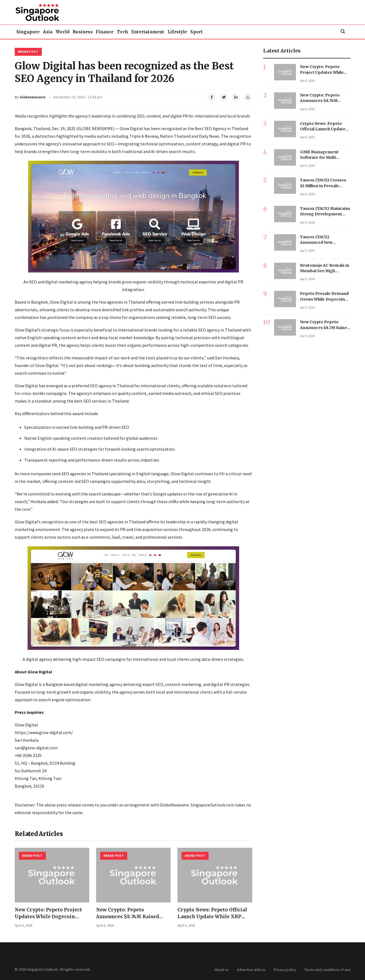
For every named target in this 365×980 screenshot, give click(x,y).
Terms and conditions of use (327, 969)
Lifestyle (227, 32)
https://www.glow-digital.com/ (44, 732)
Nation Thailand (175, 136)
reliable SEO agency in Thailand (212, 330)
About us (222, 969)
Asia (57, 32)
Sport (252, 32)
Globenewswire (32, 97)
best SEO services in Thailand (101, 401)
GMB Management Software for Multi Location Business (319, 157)
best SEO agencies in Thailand (118, 521)
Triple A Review (144, 136)
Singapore (31, 32)
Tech (158, 32)
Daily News (209, 136)
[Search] (343, 32)
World (79, 32)
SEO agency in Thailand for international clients (135, 385)
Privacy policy (285, 969)
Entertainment (190, 32)
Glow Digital (131, 128)
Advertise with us (251, 969)
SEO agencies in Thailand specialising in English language (115, 473)
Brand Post (28, 51)
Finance (134, 32)
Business (106, 32)
